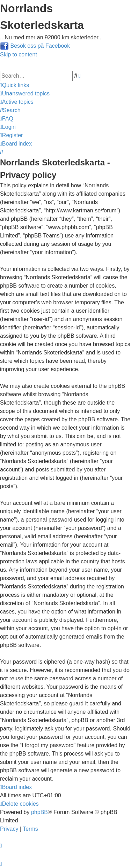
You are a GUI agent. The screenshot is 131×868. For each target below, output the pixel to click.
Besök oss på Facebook (40, 46)
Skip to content (19, 54)
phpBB (39, 812)
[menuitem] (25, 93)
